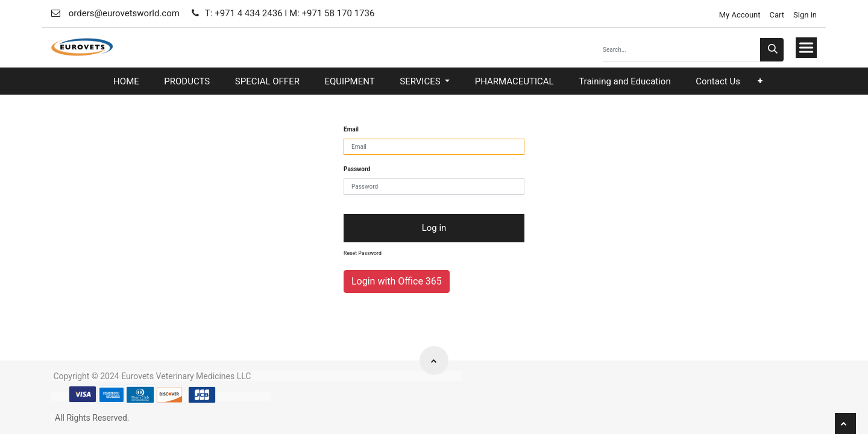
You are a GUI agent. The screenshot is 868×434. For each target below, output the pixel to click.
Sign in (805, 15)
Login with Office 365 (397, 281)
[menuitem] (126, 82)
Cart (777, 15)
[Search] (772, 50)
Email (351, 129)
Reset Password (363, 253)
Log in (434, 228)
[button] (760, 81)
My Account (738, 15)
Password (357, 169)
